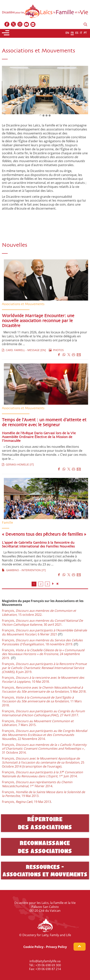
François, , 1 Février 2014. (37, 784)
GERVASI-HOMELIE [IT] (18, 464)
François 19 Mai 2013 (26, 802)
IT (81, 33)
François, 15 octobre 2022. (39, 613)
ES (77, 33)
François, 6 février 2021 (44, 632)
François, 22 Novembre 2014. (45, 735)
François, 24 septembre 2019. (43, 654)
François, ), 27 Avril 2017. (43, 713)
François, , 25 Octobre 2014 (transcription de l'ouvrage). (43, 762)
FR (72, 33)
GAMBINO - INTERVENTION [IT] (24, 570)
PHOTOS (56, 350)
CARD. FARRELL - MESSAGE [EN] (24, 350)
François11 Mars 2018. (42, 701)
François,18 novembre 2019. (42, 642)
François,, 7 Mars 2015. (38, 723)
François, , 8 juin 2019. (44, 668)
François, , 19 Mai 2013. (43, 794)
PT (85, 33)
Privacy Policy (56, 947)
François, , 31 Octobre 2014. (44, 749)
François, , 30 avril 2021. (42, 623)
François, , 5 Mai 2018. (44, 689)
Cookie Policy (33, 947)
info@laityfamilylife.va (45, 961)
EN (67, 33)
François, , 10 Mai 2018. (43, 680)
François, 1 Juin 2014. (42, 774)
